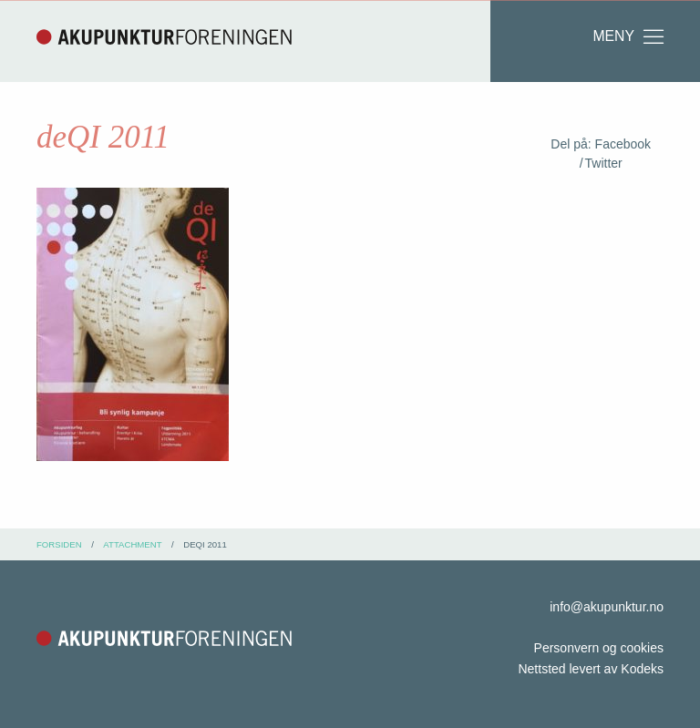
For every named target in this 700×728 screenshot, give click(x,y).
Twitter (604, 163)
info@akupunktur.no (607, 607)
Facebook (623, 144)
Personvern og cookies (599, 648)
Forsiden (59, 544)
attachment (132, 544)
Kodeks (642, 669)
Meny (629, 36)
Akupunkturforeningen (164, 36)
